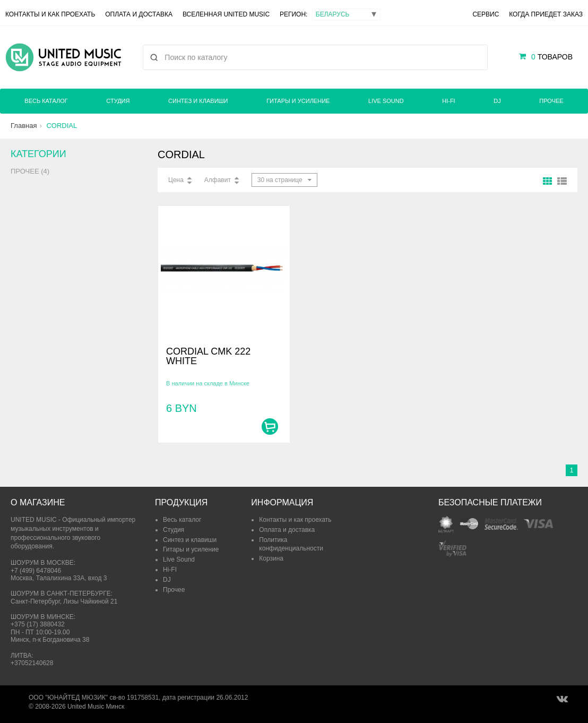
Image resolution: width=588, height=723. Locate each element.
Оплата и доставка (139, 14)
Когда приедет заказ (546, 14)
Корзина (271, 558)
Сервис (486, 14)
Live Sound (386, 101)
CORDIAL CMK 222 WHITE (208, 356)
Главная (24, 126)
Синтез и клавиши (198, 101)
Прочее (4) (30, 171)
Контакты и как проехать (50, 14)
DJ (497, 101)
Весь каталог (46, 101)
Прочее (551, 101)
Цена (176, 180)
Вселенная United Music (226, 14)
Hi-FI (448, 101)
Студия (118, 101)
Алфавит (218, 180)
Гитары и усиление (298, 101)
